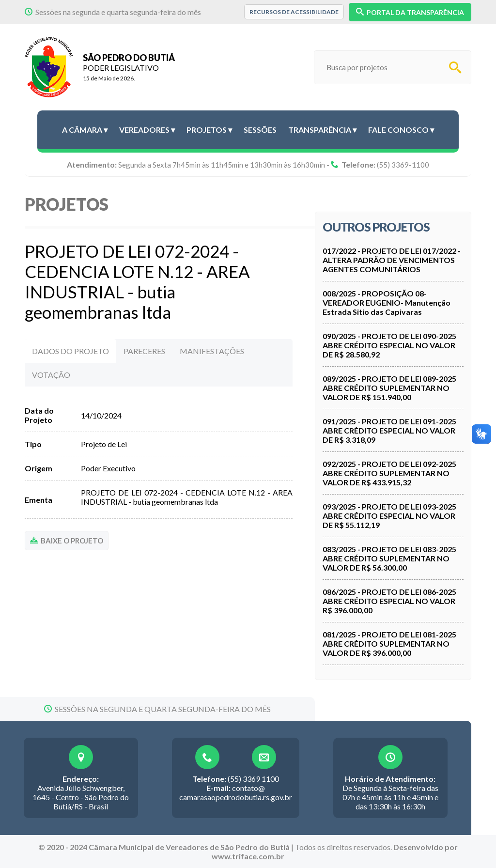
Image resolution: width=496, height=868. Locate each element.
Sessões (260, 130)
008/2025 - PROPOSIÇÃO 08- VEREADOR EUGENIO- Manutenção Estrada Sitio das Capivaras (387, 302)
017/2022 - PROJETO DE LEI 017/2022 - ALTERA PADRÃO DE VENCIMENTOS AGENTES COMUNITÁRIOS (392, 260)
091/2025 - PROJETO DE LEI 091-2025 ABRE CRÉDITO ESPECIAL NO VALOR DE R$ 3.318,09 (389, 430)
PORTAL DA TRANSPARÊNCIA (410, 12)
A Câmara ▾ (85, 130)
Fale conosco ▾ (401, 130)
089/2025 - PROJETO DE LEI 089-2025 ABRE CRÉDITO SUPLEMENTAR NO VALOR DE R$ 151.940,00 (389, 388)
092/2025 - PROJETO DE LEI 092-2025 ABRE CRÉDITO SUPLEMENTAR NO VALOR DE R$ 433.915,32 (389, 473)
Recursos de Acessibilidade (294, 12)
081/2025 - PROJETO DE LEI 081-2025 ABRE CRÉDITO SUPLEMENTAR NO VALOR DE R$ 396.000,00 (389, 643)
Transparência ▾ (322, 130)
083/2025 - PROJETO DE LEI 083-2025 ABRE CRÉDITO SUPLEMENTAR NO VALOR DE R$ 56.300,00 (389, 558)
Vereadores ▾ (147, 130)
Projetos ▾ (209, 130)
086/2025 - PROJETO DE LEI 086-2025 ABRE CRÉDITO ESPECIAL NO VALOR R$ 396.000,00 (389, 601)
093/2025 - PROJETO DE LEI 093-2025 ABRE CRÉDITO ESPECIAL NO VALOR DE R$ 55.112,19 (389, 516)
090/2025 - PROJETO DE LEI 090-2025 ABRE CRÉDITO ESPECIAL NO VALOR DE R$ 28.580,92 (389, 345)
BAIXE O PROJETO (67, 541)
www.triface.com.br (248, 856)
